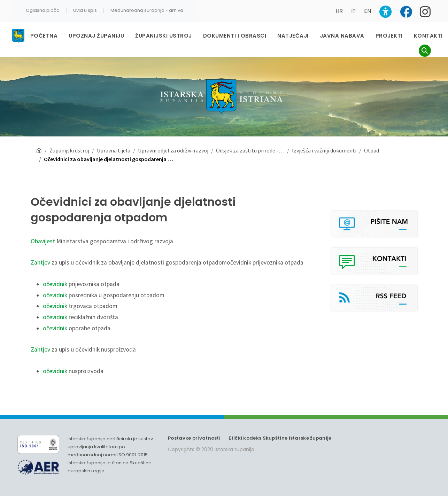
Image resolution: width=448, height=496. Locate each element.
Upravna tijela (114, 137)
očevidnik (55, 270)
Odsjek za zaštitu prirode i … (250, 137)
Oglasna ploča (43, 10)
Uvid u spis (85, 10)
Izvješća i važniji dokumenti (324, 137)
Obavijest (43, 228)
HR (339, 11)
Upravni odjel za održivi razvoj (173, 137)
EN (368, 11)
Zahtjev (40, 249)
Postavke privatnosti (194, 424)
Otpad (372, 137)
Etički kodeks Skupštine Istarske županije (280, 424)
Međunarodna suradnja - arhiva (147, 10)
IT (353, 11)
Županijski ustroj (69, 137)
